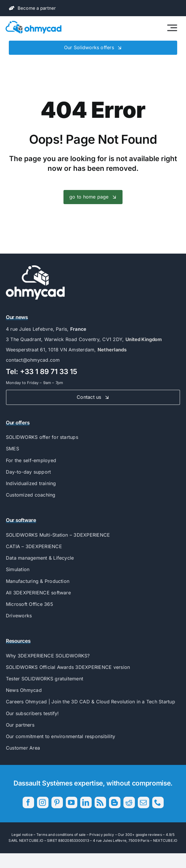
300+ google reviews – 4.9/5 (150, 835)
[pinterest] (57, 802)
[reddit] (129, 802)
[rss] (100, 802)
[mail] (144, 802)
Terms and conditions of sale (61, 835)
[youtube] (72, 802)
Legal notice (22, 835)
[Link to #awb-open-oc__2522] (172, 28)
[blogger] (115, 802)
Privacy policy (102, 835)
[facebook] (28, 802)
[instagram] (43, 802)
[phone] (158, 802)
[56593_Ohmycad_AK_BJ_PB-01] (33, 23)
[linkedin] (86, 802)
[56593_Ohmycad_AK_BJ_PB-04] (35, 268)
